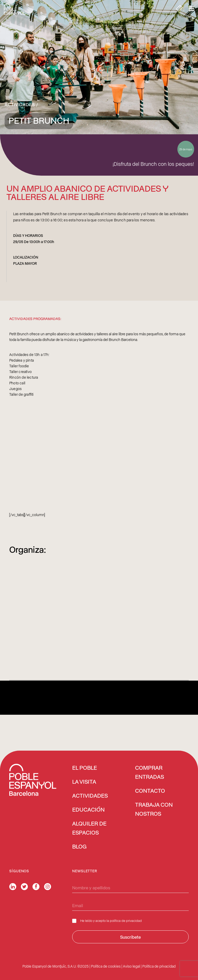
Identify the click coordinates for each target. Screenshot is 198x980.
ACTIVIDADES (90, 796)
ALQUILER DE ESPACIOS (89, 829)
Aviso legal (131, 966)
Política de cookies (106, 966)
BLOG (79, 847)
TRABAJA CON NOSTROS (154, 810)
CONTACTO (150, 791)
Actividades (20, 104)
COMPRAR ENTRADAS (150, 773)
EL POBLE (85, 768)
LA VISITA (84, 782)
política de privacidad (126, 920)
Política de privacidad (159, 966)
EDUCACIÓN (88, 810)
